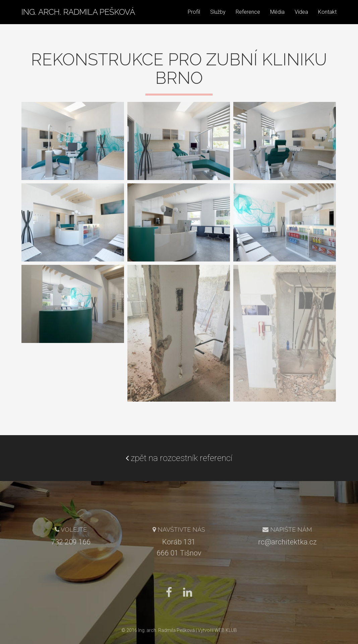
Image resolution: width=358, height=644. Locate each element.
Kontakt (327, 18)
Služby (218, 18)
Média (277, 18)
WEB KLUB (226, 630)
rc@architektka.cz (287, 542)
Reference (248, 18)
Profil (194, 18)
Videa (301, 18)
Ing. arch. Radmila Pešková (78, 18)
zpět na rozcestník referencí (179, 458)
